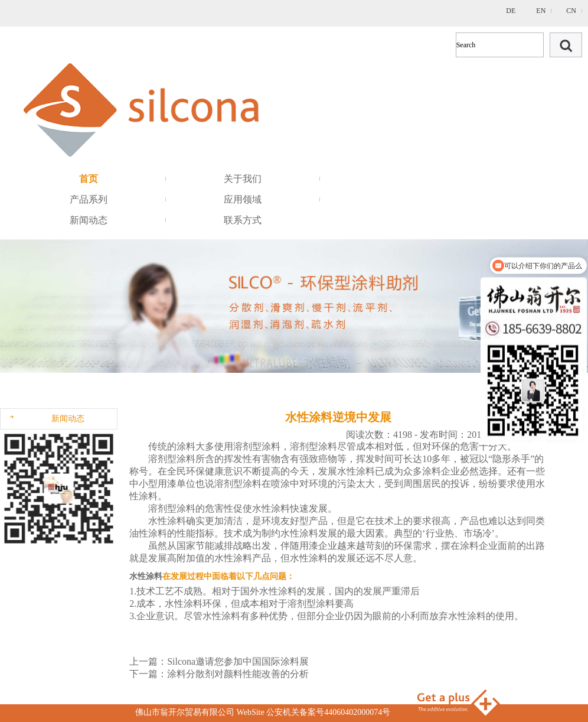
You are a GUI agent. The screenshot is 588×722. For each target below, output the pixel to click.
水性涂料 (146, 576)
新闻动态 (89, 220)
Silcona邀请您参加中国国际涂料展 (238, 661)
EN (541, 11)
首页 (89, 179)
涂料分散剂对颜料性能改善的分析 (238, 674)
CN (571, 11)
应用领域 (243, 199)
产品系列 (89, 199)
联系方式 (243, 220)
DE (511, 11)
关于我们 (243, 179)
